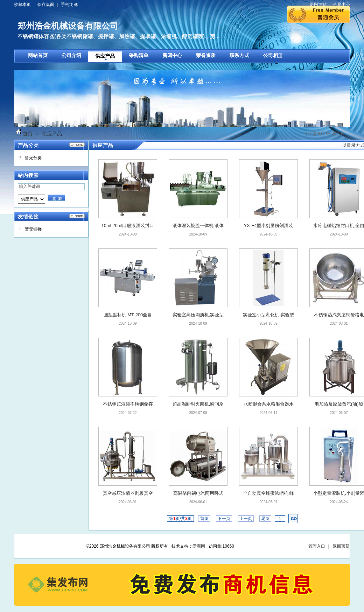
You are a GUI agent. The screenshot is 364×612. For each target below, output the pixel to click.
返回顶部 (341, 546)
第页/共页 (180, 519)
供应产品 (52, 134)
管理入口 (317, 546)
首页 (28, 134)
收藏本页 (22, 5)
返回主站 (318, 5)
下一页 (224, 519)
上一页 (246, 519)
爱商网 (199, 546)
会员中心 (342, 5)
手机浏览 (69, 5)
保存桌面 (46, 5)
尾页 (265, 519)
